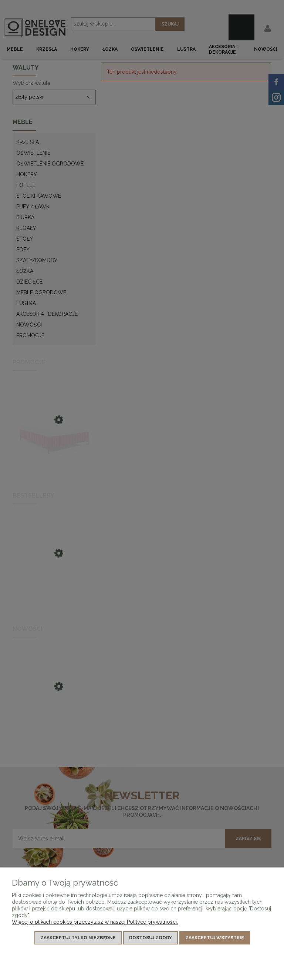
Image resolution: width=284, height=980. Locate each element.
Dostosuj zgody (151, 938)
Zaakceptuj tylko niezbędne (78, 938)
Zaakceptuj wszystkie (215, 938)
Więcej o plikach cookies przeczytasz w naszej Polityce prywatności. (95, 922)
